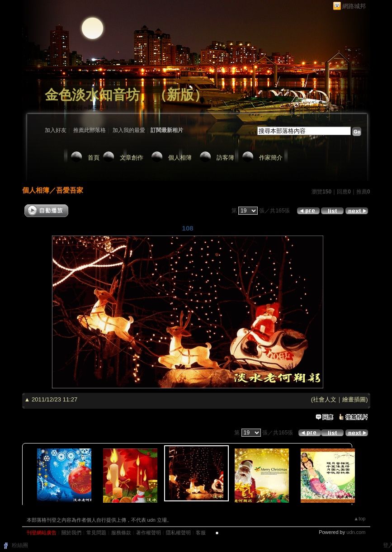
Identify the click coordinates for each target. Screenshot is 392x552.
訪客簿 (225, 158)
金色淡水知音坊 (92, 95)
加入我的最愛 (129, 130)
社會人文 (325, 399)
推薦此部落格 (90, 130)
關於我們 (71, 533)
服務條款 (121, 533)
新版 (180, 95)
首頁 (94, 158)
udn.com (356, 532)
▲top (359, 519)
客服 (201, 533)
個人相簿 (180, 158)
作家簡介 (271, 158)
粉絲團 (20, 545)
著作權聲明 (149, 533)
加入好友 (56, 130)
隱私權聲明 (178, 533)
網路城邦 (354, 6)
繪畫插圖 (354, 399)
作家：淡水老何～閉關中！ (77, 108)
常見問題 (96, 533)
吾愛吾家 (70, 190)
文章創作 (132, 158)
